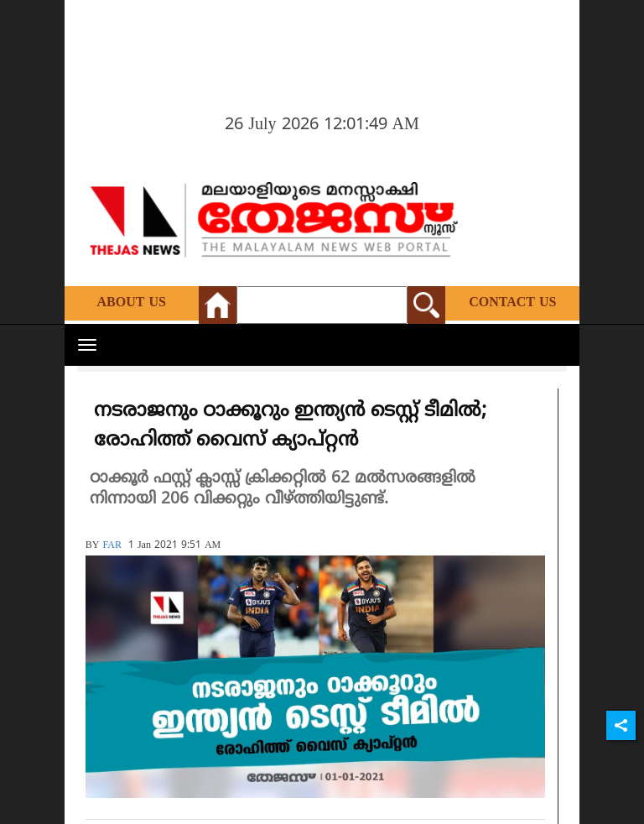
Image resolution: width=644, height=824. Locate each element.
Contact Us (512, 303)
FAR (112, 546)
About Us (132, 303)
